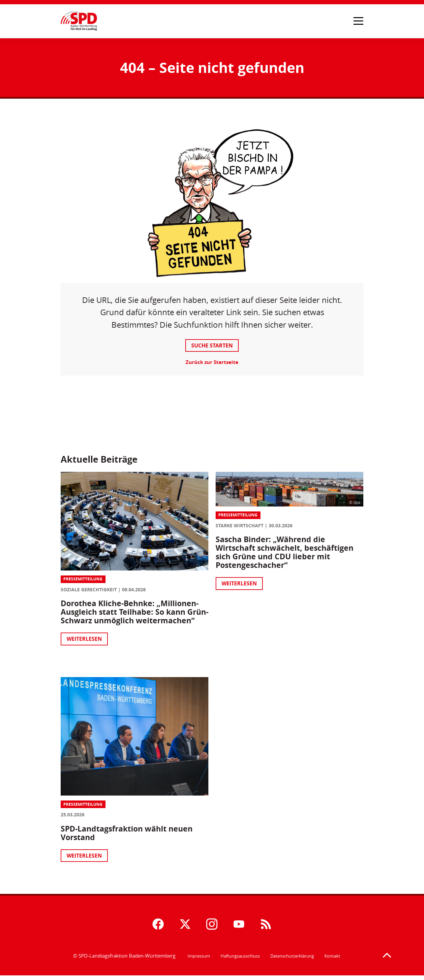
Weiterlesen (87, 646)
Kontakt (332, 960)
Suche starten (212, 346)
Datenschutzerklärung (292, 960)
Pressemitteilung (86, 577)
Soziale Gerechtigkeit (92, 588)
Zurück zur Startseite (212, 362)
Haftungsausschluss (240, 960)
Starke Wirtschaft (240, 525)
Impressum (199, 960)
